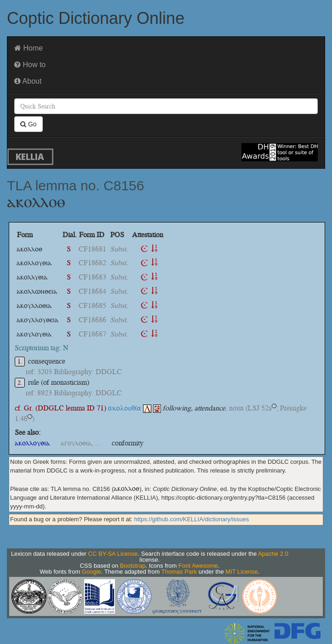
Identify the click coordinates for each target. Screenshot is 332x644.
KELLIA (30, 157)
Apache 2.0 (273, 554)
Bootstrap (133, 566)
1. (20, 362)
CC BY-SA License (113, 554)
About (28, 81)
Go (29, 124)
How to (30, 65)
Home (29, 48)
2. (20, 383)
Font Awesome (198, 566)
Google (92, 572)
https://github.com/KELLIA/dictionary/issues (192, 519)
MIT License (242, 572)
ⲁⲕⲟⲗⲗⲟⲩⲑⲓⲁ (32, 443)
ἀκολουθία (130, 408)
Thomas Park (179, 572)
